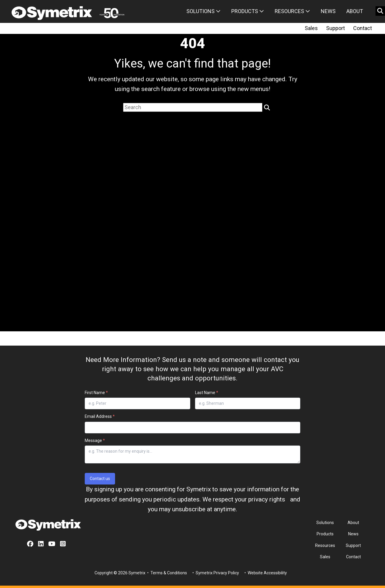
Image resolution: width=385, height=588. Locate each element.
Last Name (207, 393)
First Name (96, 393)
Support (335, 28)
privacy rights (267, 499)
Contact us (100, 479)
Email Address (100, 416)
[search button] (380, 11)
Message (95, 440)
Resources (292, 11)
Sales (311, 28)
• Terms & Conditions (167, 573)
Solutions (203, 11)
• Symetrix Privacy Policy (215, 573)
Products (248, 11)
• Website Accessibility (265, 573)
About (355, 11)
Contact (363, 28)
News (328, 11)
